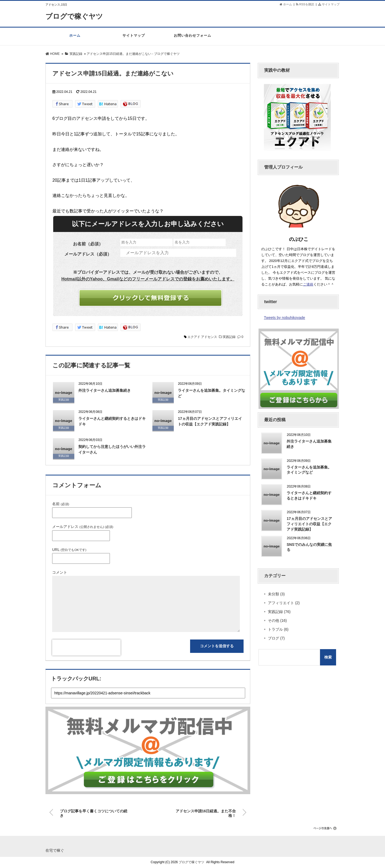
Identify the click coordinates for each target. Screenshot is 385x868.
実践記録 (229, 337)
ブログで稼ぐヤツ (74, 16)
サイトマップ (329, 4)
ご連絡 (308, 284)
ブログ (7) (276, 638)
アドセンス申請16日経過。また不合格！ (206, 812)
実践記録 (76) (279, 612)
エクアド (194, 337)
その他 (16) (277, 620)
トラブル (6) (278, 629)
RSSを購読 (306, 4)
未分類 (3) (276, 594)
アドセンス (209, 337)
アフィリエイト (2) (284, 603)
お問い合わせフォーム (192, 38)
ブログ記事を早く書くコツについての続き (94, 812)
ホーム (286, 4)
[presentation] (86, 648)
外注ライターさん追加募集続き (105, 390)
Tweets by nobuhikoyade (284, 318)
